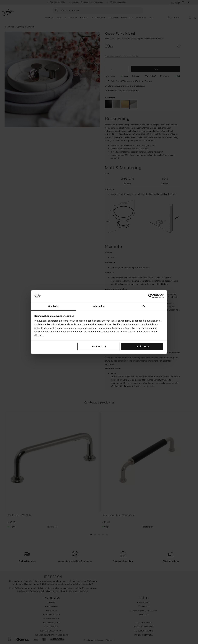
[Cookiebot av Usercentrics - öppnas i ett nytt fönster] (150, 296)
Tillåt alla (142, 347)
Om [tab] (144, 306)
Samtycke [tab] (54, 306)
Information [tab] (99, 306)
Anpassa (99, 347)
